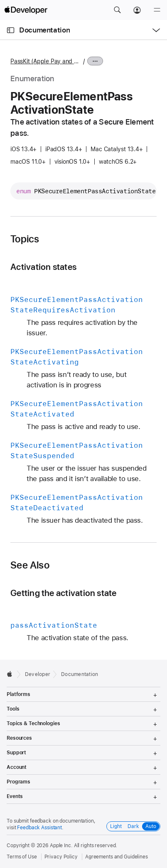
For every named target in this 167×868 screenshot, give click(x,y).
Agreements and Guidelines (117, 857)
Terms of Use (22, 857)
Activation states (43, 267)
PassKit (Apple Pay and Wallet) (46, 61)
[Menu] (157, 10)
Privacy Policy (61, 857)
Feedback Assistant (39, 828)
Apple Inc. (61, 846)
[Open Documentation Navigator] (11, 30)
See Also (30, 565)
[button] (117, 10)
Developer (38, 674)
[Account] (137, 10)
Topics (25, 239)
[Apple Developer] (26, 10)
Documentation (44, 30)
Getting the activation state (63, 593)
